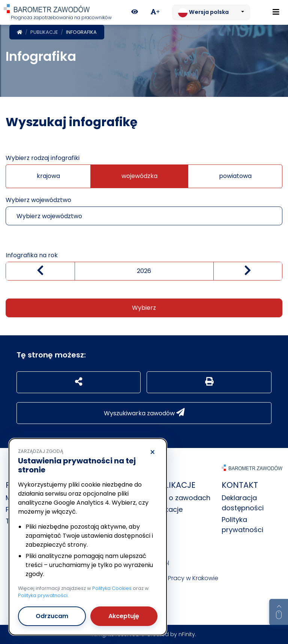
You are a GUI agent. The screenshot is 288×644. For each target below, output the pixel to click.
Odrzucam (52, 616)
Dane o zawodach (180, 498)
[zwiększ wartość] (248, 271)
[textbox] (130, 216)
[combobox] (144, 216)
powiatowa (235, 176)
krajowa (48, 176)
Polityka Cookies (112, 588)
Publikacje (44, 32)
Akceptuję (124, 616)
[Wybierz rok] (144, 271)
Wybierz (144, 308)
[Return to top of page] (279, 612)
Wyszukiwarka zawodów (144, 413)
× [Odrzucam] (152, 452)
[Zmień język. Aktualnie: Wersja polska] (211, 12)
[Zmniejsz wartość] (40, 271)
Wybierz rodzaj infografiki (43, 158)
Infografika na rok (32, 255)
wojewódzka (139, 176)
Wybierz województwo (38, 200)
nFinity (187, 634)
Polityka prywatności (43, 595)
